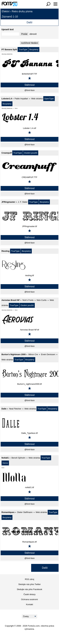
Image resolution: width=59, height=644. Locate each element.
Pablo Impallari (21, 99)
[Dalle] (29, 423)
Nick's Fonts (28, 300)
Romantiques (8, 512)
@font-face (30, 90)
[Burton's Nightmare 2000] (29, 374)
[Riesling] (29, 265)
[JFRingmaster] (29, 216)
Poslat (24, 34)
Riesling (6, 251)
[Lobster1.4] (29, 118)
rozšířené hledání (29, 43)
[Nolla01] (29, 477)
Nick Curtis (42, 300)
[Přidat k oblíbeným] (30, 78)
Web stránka (37, 99)
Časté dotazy (30, 594)
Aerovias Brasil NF (11, 300)
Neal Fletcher (15, 409)
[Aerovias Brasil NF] (29, 319)
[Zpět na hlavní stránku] (9, 4)
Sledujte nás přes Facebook (29, 589)
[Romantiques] (29, 532)
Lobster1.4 (7, 99)
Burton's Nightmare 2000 (14, 354)
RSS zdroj (29, 579)
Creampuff (7, 153)
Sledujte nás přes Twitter (29, 584)
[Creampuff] (29, 167)
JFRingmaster (8, 202)
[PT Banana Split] (29, 64)
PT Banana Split (9, 49)
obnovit (33, 34)
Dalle (4, 409)
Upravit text (8, 29)
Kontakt (29, 604)
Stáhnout (29, 85)
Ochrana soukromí (29, 599)
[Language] (29, 616)
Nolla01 (5, 458)
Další (29, 22)
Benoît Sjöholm (18, 458)
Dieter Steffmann (25, 512)
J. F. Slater (23, 202)
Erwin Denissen (48, 354)
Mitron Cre (33, 354)
